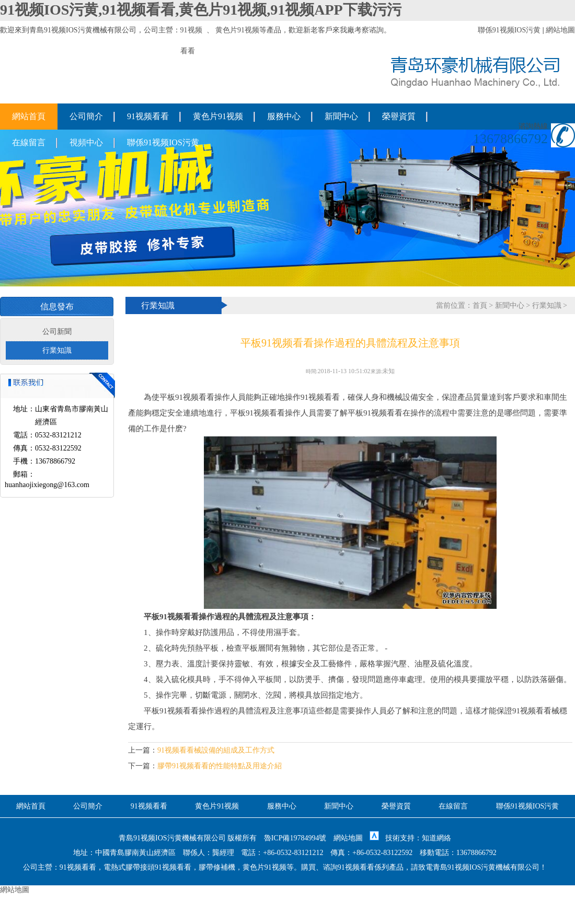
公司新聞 (57, 332)
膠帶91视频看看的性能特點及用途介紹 (220, 766)
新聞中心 (341, 116)
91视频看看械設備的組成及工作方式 (216, 750)
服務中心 (284, 116)
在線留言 (29, 142)
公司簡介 (86, 116)
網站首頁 (29, 116)
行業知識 (57, 350)
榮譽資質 (399, 116)
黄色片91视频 (237, 30)
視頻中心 (86, 142)
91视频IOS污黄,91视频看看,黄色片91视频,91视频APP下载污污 (201, 10)
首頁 (480, 305)
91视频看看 (148, 116)
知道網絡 (436, 838)
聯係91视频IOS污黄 (509, 30)
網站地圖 (560, 30)
